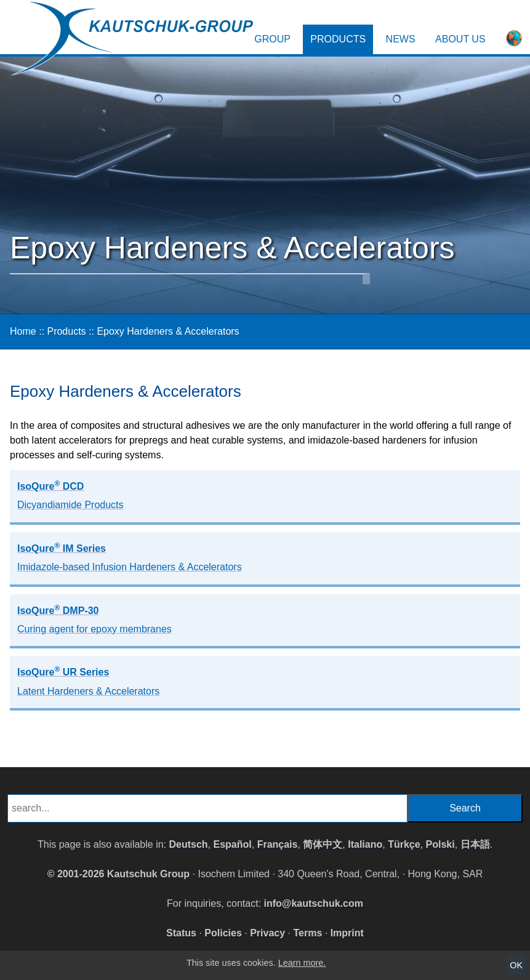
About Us (460, 39)
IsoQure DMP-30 (94, 619)
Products (338, 39)
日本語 (475, 844)
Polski (440, 844)
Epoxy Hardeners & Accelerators (168, 331)
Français (278, 844)
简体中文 (323, 844)
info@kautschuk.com (314, 903)
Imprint (347, 933)
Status (181, 933)
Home (23, 331)
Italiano (365, 844)
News (401, 39)
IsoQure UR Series (88, 680)
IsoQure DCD (70, 495)
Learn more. (302, 963)
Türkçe (404, 844)
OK (516, 965)
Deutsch (188, 844)
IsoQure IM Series (130, 557)
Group (272, 39)
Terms (307, 933)
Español (233, 844)
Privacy (267, 933)
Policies (223, 933)
